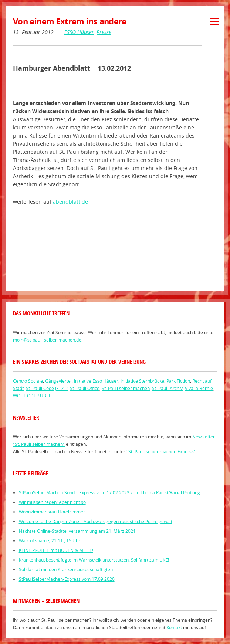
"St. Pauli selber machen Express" (161, 451)
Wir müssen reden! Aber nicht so (52, 502)
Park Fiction (178, 381)
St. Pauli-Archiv (167, 388)
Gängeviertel (58, 381)
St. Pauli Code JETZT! (47, 388)
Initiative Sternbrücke (142, 381)
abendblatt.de (70, 202)
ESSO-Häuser (79, 32)
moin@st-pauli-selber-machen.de (47, 340)
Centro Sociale (28, 381)
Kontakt (174, 627)
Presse (104, 32)
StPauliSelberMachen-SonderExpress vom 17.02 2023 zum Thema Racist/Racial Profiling (109, 492)
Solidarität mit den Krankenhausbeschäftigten (66, 569)
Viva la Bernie (199, 388)
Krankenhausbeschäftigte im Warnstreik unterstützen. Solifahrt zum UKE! (94, 560)
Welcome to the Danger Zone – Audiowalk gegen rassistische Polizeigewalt (96, 521)
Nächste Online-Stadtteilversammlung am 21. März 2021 (77, 531)
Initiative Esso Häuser (96, 381)
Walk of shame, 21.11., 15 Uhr (50, 540)
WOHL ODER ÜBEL (32, 396)
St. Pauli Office (85, 388)
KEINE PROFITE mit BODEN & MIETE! (56, 550)
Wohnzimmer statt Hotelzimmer (52, 512)
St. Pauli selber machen (126, 388)
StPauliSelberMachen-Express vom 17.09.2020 (67, 579)
